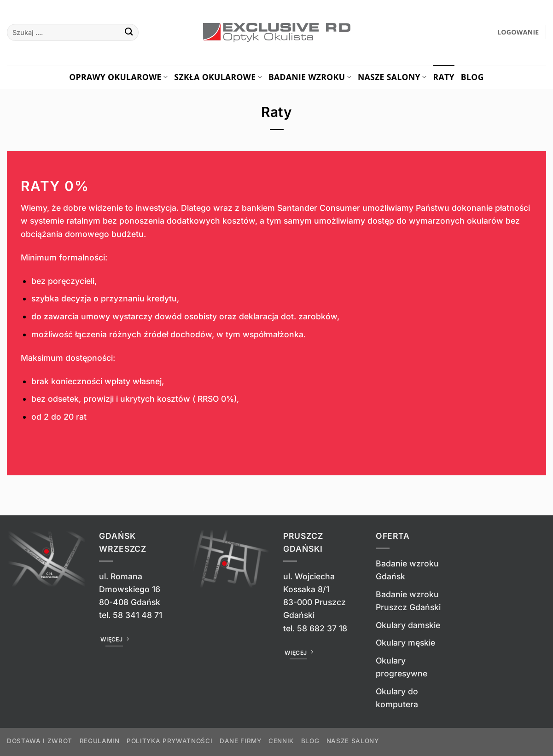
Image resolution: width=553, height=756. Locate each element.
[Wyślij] (129, 32)
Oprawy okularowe (118, 77)
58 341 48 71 (137, 615)
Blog (472, 77)
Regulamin (100, 741)
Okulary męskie (405, 643)
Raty (443, 77)
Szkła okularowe (218, 77)
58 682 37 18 (322, 628)
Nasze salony (392, 77)
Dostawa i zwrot (40, 741)
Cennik (281, 741)
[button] (518, 32)
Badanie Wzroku (310, 77)
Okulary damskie (408, 625)
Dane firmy (241, 741)
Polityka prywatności (169, 741)
